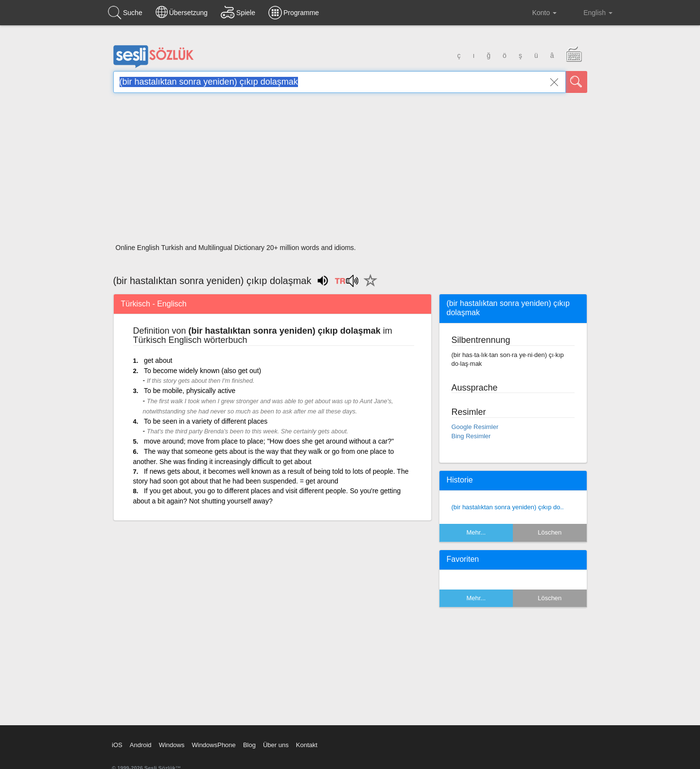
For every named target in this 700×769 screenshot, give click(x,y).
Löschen (550, 532)
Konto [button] (537, 13)
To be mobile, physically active (190, 391)
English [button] (591, 12)
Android (141, 745)
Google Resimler (475, 427)
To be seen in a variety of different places (206, 421)
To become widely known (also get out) (202, 371)
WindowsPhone (213, 745)
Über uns (276, 745)
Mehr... (476, 532)
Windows (172, 745)
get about (158, 360)
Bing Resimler (471, 436)
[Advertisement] (350, 171)
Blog (249, 745)
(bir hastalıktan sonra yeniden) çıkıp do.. (508, 507)
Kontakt (307, 745)
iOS (117, 745)
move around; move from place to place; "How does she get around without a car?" (269, 441)
